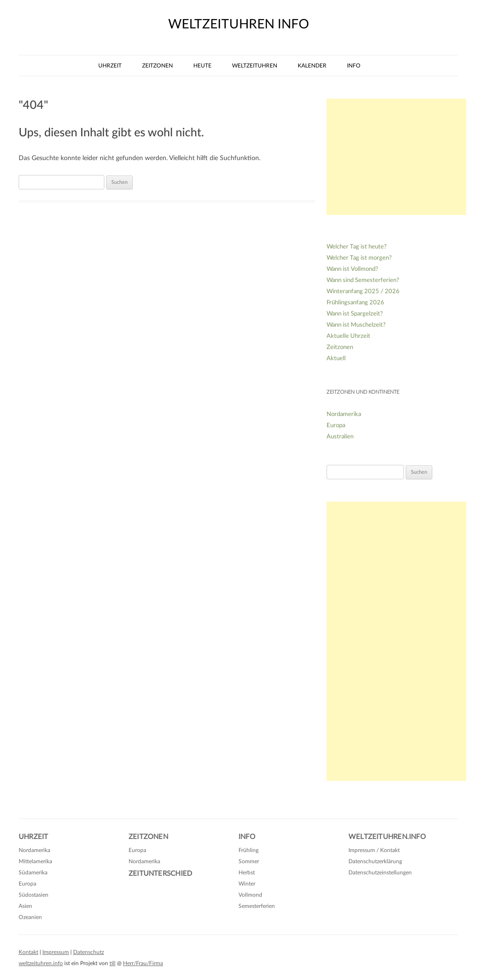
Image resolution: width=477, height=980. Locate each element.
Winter (247, 884)
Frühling (249, 850)
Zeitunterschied (160, 874)
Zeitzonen (157, 66)
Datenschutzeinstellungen (380, 873)
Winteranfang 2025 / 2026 (363, 292)
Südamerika (33, 873)
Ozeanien (30, 917)
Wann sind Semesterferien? (363, 280)
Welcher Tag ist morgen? (359, 258)
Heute (202, 66)
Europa (336, 426)
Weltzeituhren (255, 66)
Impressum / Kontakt (374, 850)
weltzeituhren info (238, 24)
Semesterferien (257, 906)
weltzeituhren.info (41, 963)
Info (354, 66)
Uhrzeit (110, 66)
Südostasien (34, 895)
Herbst (247, 873)
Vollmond (250, 895)
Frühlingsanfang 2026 (355, 303)
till (112, 963)
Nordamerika (344, 414)
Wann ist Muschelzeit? (356, 325)
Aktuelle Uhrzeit (348, 336)
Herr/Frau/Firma (143, 963)
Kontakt (28, 952)
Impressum (56, 952)
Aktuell (336, 359)
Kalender (312, 66)
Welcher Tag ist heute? (357, 247)
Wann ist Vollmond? (352, 269)
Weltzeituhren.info (387, 837)
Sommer (249, 861)
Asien (25, 906)
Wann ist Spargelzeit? (355, 314)
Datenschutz (89, 952)
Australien (340, 437)
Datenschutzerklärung (375, 861)
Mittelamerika (35, 861)
